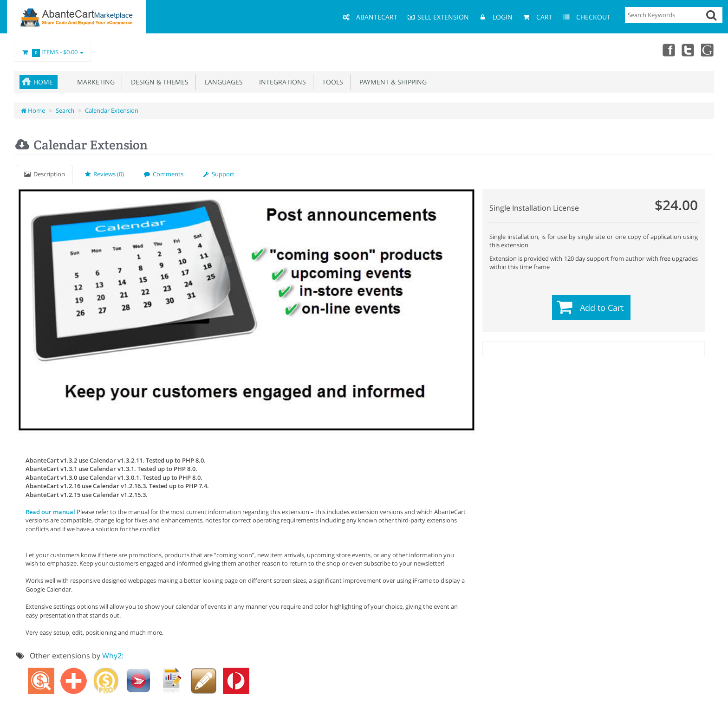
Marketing (94, 82)
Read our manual (50, 512)
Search (65, 110)
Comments (164, 174)
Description (45, 174)
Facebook (667, 50)
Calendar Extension (112, 110)
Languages (222, 82)
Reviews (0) (104, 174)
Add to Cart (602, 308)
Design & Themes (158, 82)
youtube (708, 50)
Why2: (113, 656)
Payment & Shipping (391, 82)
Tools (331, 82)
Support (219, 174)
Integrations (281, 82)
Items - (52, 52)
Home (43, 82)
